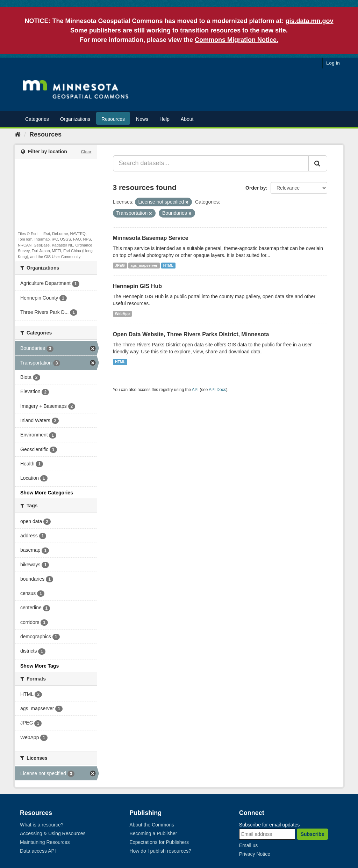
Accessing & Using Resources (53, 833)
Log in (333, 63)
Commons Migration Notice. (237, 40)
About (187, 119)
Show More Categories (47, 493)
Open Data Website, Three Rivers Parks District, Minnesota (191, 334)
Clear (86, 152)
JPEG (120, 265)
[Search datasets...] (211, 163)
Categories (37, 119)
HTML (168, 265)
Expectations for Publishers (159, 842)
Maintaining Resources (45, 842)
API (195, 390)
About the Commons (152, 825)
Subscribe (313, 834)
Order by (256, 188)
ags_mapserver (144, 265)
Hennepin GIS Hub (137, 286)
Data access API (38, 851)
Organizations (75, 119)
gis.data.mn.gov (310, 21)
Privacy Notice (255, 854)
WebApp (122, 314)
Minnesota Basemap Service (151, 238)
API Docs (217, 390)
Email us (249, 845)
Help (164, 119)
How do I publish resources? (160, 851)
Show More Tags (40, 666)
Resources (113, 119)
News (142, 119)
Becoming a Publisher (153, 833)
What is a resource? (42, 825)
